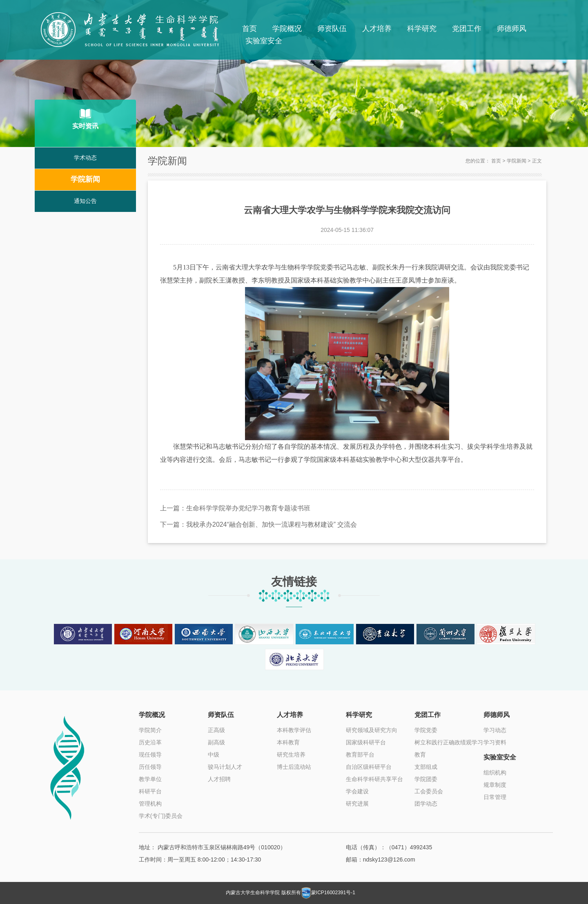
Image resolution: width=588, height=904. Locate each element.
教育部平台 (360, 755)
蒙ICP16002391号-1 (334, 893)
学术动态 (85, 158)
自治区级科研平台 (369, 767)
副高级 (216, 742)
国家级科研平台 (366, 742)
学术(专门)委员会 (161, 816)
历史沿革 (150, 742)
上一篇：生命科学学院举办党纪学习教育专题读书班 (235, 508)
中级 (214, 755)
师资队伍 (332, 29)
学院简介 (150, 730)
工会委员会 (429, 791)
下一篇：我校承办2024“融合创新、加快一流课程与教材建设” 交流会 (259, 524)
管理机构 (150, 804)
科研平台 (150, 791)
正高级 (216, 730)
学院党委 (426, 730)
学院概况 (287, 29)
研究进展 (357, 804)
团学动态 (426, 804)
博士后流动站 (294, 767)
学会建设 (357, 791)
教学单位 (150, 779)
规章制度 (495, 785)
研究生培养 (291, 755)
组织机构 (495, 773)
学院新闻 (85, 180)
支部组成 (426, 767)
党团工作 (467, 29)
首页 (249, 29)
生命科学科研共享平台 (374, 779)
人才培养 (377, 29)
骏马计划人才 (225, 767)
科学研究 (422, 29)
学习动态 (495, 730)
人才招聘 (219, 779)
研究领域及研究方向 (372, 730)
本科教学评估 (294, 730)
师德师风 (512, 29)
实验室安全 (264, 41)
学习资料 (495, 742)
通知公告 (85, 201)
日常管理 (495, 797)
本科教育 (288, 742)
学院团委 (426, 779)
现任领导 (150, 755)
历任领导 (150, 767)
